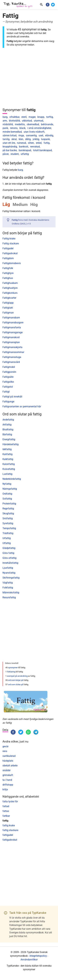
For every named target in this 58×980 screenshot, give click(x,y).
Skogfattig (8, 513)
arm (5, 121)
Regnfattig (8, 509)
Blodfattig (8, 429)
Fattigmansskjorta (12, 347)
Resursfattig (9, 597)
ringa (21, 135)
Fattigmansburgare (13, 323)
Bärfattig (7, 434)
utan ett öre (9, 143)
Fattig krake (9, 239)
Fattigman (8, 313)
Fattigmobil (9, 367)
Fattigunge (8, 402)
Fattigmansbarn (11, 318)
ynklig (36, 139)
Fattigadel (8, 248)
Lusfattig (7, 474)
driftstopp (8, 785)
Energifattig (9, 439)
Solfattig (7, 499)
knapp (41, 117)
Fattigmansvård (11, 362)
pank (5, 128)
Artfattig (7, 425)
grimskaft (8, 775)
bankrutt (24, 147)
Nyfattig (7, 484)
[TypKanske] (18, 5)
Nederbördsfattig (12, 479)
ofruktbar (14, 117)
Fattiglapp (8, 303)
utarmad (39, 121)
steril (24, 117)
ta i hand (7, 780)
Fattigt (6, 392)
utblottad (27, 121)
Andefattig (8, 420)
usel (41, 135)
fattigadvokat (10, 840)
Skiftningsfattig (11, 578)
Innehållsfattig (10, 563)
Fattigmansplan (11, 342)
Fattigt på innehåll (12, 397)
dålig (28, 139)
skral (14, 139)
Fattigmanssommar (13, 352)
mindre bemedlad (12, 132)
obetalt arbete (10, 766)
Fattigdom (8, 258)
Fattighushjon (10, 288)
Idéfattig (7, 449)
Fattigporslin (9, 372)
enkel (39, 143)
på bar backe (10, 150)
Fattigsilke (8, 382)
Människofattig (11, 592)
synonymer (13, 668)
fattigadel (8, 835)
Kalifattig (8, 454)
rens (5, 751)
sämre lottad (10, 135)
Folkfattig (8, 588)
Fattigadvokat (10, 253)
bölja (5, 789)
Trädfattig (8, 533)
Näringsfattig (10, 489)
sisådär (6, 770)
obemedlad (33, 124)
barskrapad (25, 150)
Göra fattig (8, 553)
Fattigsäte (8, 377)
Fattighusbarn (10, 283)
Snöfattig (8, 518)
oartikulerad (9, 756)
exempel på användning (17, 676)
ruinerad (21, 143)
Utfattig (7, 543)
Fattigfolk (8, 268)
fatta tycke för (10, 801)
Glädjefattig (9, 548)
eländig (49, 135)
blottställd (14, 121)
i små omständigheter (39, 128)
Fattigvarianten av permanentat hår (22, 406)
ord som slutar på (16, 684)
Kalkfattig (8, 459)
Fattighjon (8, 273)
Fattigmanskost (11, 337)
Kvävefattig (9, 469)
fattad (6, 806)
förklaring (11, 672)
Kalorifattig (9, 464)
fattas (6, 811)
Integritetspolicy (38, 956)
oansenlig (31, 135)
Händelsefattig (11, 444)
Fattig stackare (11, 243)
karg (5, 117)
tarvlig (6, 139)
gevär (5, 746)
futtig (47, 143)
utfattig (25, 154)
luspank (45, 139)
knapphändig (10, 147)
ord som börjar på (16, 680)
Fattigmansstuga (12, 357)
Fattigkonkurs (10, 293)
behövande (47, 124)
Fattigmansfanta (12, 327)
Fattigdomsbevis (12, 263)
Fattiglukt (8, 308)
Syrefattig (8, 523)
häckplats (8, 761)
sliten (31, 143)
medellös (20, 124)
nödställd (8, 124)
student (15, 154)
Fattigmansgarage (13, 332)
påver (6, 154)
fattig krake (9, 825)
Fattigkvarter (9, 298)
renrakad (35, 147)
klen (21, 139)
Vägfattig (8, 583)
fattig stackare (10, 830)
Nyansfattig (9, 573)
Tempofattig (9, 528)
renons (14, 128)
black (22, 128)
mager (32, 117)
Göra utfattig (9, 558)
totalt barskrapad (42, 150)
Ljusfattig (8, 568)
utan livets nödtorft (34, 132)
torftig (50, 117)
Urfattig (7, 538)
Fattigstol (8, 387)
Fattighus (8, 278)
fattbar (6, 816)
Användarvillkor (29, 960)
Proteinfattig (9, 504)
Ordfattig (7, 494)
